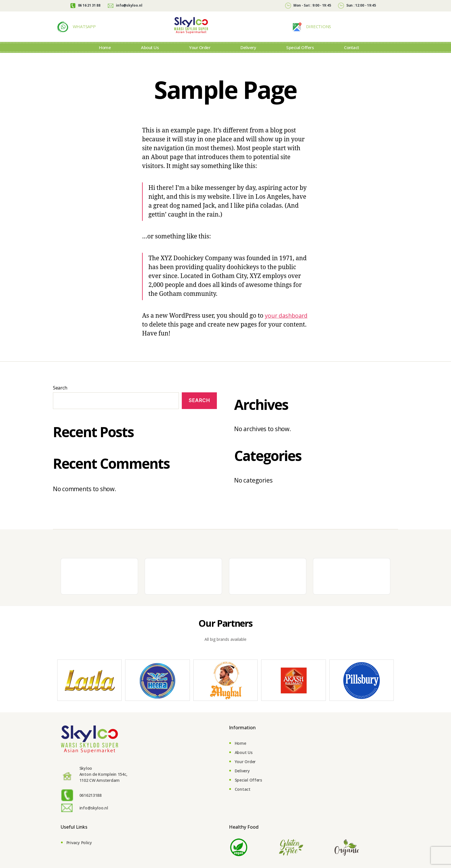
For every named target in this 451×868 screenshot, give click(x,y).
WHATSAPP (84, 31)
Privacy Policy (79, 852)
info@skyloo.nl (125, 5)
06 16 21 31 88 (85, 5)
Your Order (200, 56)
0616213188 (90, 805)
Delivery (248, 56)
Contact (352, 56)
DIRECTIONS (318, 31)
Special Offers (300, 56)
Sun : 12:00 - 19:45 (357, 5)
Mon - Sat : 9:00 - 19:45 (308, 5)
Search (60, 398)
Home (105, 56)
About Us (150, 56)
